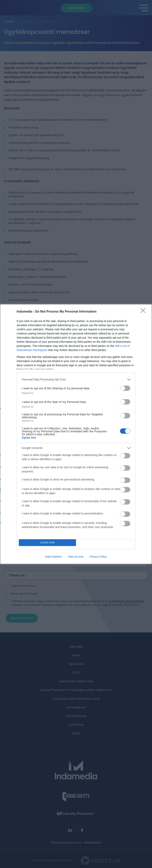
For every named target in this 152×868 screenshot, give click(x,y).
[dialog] (76, 434)
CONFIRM (47, 543)
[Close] (144, 312)
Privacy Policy (98, 557)
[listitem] (76, 380)
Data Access (76, 557)
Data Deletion (54, 557)
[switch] (125, 388)
